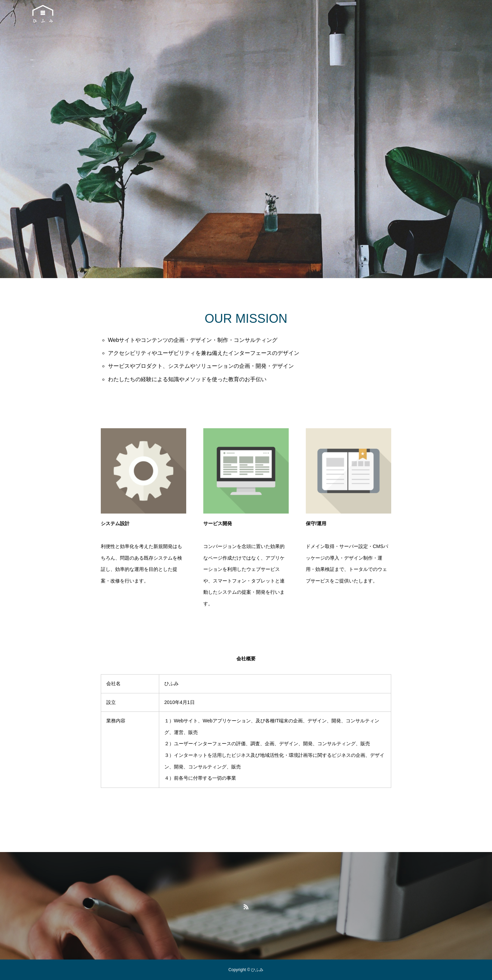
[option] (246, 139)
